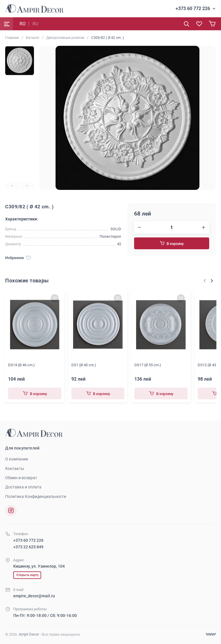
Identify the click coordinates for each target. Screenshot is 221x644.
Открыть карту (27, 575)
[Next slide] (27, 186)
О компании (17, 459)
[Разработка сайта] (211, 634)
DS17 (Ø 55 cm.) (148, 365)
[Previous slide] (12, 186)
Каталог (33, 38)
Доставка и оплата (23, 487)
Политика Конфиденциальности (36, 496)
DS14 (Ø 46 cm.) (21, 365)
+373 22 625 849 (28, 547)
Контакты (15, 469)
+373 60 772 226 (193, 9)
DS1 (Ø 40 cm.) (84, 365)
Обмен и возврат (21, 478)
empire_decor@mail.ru (34, 596)
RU (35, 24)
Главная (12, 38)
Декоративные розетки (65, 38)
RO (23, 24)
